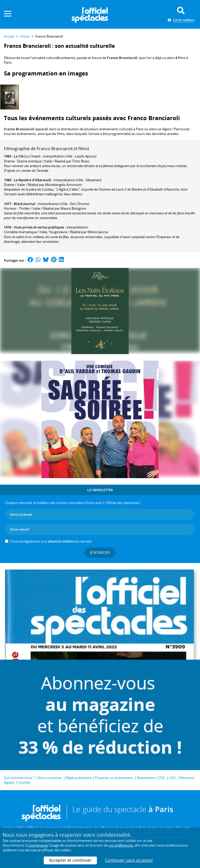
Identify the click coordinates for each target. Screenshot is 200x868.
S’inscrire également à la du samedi (51, 541)
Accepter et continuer (70, 860)
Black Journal (25, 204)
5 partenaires (38, 845)
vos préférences (121, 845)
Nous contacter (50, 778)
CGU (172, 778)
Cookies (24, 782)
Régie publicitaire (79, 778)
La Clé (19, 156)
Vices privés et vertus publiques (39, 227)
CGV (162, 778)
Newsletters (146, 778)
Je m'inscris (100, 553)
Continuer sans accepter (129, 860)
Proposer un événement (114, 778)
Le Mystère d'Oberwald (32, 180)
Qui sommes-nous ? (19, 778)
